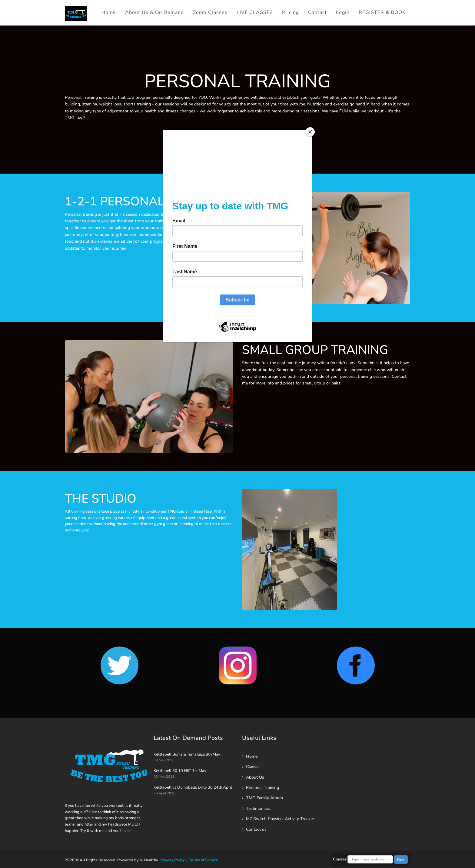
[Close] (310, 132)
